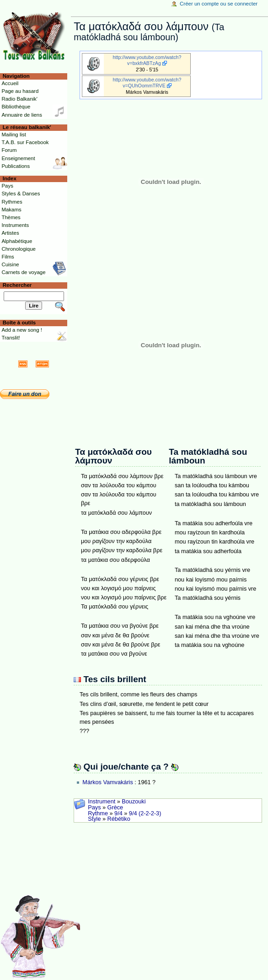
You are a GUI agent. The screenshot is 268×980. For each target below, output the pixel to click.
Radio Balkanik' (19, 99)
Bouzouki (134, 802)
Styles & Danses (21, 194)
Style (94, 819)
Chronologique (19, 249)
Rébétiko (119, 819)
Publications (16, 166)
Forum (9, 150)
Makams (11, 210)
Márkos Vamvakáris (107, 782)
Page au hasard (20, 91)
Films (8, 257)
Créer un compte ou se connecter (219, 4)
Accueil (10, 83)
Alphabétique (17, 241)
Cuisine (10, 264)
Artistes (10, 233)
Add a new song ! (22, 330)
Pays (94, 808)
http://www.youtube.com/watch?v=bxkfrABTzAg (147, 60)
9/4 (118, 813)
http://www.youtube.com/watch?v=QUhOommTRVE (147, 83)
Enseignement (18, 158)
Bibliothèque (16, 107)
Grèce (115, 808)
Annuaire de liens (22, 115)
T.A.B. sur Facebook (25, 142)
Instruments (15, 225)
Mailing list (13, 135)
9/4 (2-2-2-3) (145, 813)
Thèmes (11, 217)
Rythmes (12, 202)
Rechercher (17, 285)
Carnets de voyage (23, 272)
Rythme (98, 813)
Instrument (102, 802)
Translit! (11, 338)
